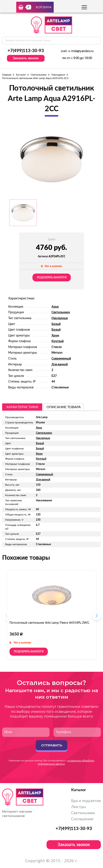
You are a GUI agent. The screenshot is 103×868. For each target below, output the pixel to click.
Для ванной (60, 365)
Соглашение (82, 819)
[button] (97, 617)
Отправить (52, 745)
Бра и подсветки (86, 801)
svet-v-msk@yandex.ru (77, 51)
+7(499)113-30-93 (26, 51)
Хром (55, 336)
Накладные (58, 75)
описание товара (64, 407)
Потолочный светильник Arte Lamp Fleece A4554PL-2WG (49, 623)
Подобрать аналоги (52, 277)
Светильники (39, 75)
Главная (7, 75)
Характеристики (22, 407)
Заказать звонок (26, 58)
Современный (61, 359)
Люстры (79, 807)
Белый (56, 324)
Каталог (21, 75)
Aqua (55, 307)
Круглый (58, 341)
